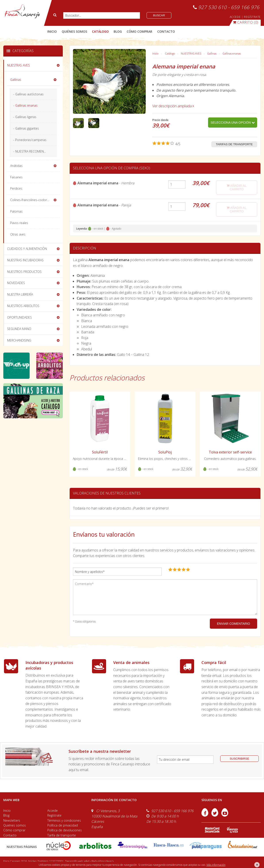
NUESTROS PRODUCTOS (24, 272)
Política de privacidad (63, 825)
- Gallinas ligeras (25, 117)
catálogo (100, 31)
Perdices (16, 188)
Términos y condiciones (64, 820)
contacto (166, 31)
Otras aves (18, 234)
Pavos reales (19, 223)
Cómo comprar (14, 830)
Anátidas (16, 166)
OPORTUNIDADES (19, 317)
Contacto (10, 835)
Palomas (16, 211)
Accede (53, 810)
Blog (6, 815)
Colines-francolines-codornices (32, 200)
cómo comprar (140, 31)
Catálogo (170, 54)
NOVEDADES (16, 283)
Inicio (52, 31)
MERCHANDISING (19, 340)
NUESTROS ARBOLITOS (23, 306)
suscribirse (239, 759)
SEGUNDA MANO (19, 329)
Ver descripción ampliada (173, 106)
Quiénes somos (15, 825)
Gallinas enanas (232, 54)
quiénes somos (74, 31)
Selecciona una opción (232, 123)
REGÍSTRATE (252, 17)
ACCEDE (235, 17)
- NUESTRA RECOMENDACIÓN (34, 151)
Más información (216, 865)
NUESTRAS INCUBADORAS (25, 260)
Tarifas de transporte (234, 144)
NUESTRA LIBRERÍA (20, 294)
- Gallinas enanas (25, 105)
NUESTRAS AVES (191, 54)
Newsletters (12, 820)
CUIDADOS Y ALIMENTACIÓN (27, 249)
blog (118, 31)
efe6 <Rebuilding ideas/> (99, 861)
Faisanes (16, 177)
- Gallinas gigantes (26, 128)
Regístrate (54, 815)
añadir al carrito (236, 187)
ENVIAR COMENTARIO (233, 624)
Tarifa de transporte (62, 835)
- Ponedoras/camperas (30, 140)
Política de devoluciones (65, 830)
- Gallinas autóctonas (28, 94)
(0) (246, 22)
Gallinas (212, 54)
